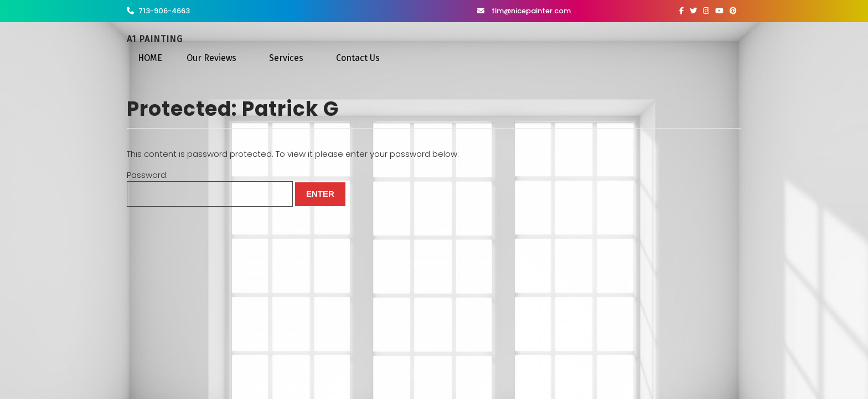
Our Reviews (211, 58)
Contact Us (358, 58)
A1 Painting (155, 39)
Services (286, 58)
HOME (150, 58)
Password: (210, 188)
